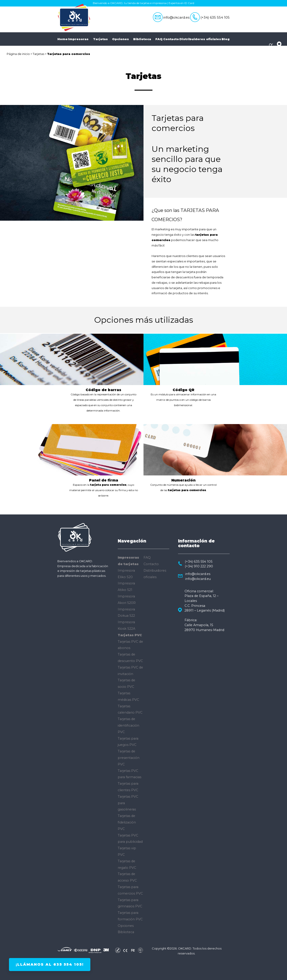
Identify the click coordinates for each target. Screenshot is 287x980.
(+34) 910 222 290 (199, 566)
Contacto (171, 39)
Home (63, 39)
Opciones (122, 39)
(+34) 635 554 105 (215, 17)
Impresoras (80, 39)
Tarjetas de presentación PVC (129, 758)
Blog (226, 39)
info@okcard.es (176, 17)
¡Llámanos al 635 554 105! (50, 964)
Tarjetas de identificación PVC (128, 725)
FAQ (159, 39)
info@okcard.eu (198, 579)
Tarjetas (102, 39)
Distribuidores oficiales (200, 39)
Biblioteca (144, 39)
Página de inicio (18, 54)
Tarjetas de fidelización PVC (127, 822)
